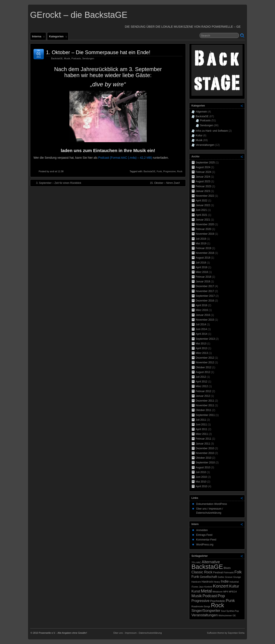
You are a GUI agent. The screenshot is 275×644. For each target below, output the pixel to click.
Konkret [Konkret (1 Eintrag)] (208, 587)
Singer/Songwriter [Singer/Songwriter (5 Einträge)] (206, 611)
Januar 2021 (203, 220)
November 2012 (205, 362)
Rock (180, 171)
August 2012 (203, 372)
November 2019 (205, 234)
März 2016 (202, 310)
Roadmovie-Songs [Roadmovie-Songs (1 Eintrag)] (201, 606)
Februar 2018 (203, 277)
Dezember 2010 (205, 448)
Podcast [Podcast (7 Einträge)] (210, 596)
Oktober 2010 (204, 458)
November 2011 (205, 405)
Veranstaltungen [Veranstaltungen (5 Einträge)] (205, 615)
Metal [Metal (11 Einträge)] (206, 591)
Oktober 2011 (204, 410)
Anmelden (202, 530)
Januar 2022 (203, 205)
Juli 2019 (201, 239)
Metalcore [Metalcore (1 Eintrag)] (218, 592)
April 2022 (202, 201)
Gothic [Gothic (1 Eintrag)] (221, 577)
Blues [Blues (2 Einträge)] (227, 568)
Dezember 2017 (205, 286)
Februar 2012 (203, 391)
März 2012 (202, 386)
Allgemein (201, 112)
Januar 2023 (203, 191)
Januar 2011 (203, 444)
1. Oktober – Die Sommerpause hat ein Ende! (98, 52)
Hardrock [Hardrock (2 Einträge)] (207, 582)
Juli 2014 (201, 324)
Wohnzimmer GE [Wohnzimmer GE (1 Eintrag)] (227, 615)
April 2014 (202, 334)
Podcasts (76, 58)
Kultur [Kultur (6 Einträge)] (234, 586)
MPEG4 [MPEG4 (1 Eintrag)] (233, 592)
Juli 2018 (201, 263)
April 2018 (202, 267)
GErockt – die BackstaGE (79, 15)
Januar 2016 (203, 315)
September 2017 (205, 296)
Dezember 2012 (205, 358)
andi (52, 171)
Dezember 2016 (205, 301)
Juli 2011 (201, 420)
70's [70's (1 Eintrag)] (193, 562)
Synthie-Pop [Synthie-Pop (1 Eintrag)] (233, 611)
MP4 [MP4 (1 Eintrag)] (226, 592)
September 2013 (205, 339)
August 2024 (203, 167)
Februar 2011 (203, 439)
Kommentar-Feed (206, 540)
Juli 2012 (201, 377)
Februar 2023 (203, 186)
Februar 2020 (203, 229)
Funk (159, 171)
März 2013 (202, 353)
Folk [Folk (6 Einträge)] (238, 572)
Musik (67, 58)
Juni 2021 (201, 210)
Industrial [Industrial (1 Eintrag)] (234, 582)
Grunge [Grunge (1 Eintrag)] (237, 577)
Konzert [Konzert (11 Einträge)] (221, 586)
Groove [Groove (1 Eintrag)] (229, 577)
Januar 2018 (203, 282)
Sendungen (88, 58)
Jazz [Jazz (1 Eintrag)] (201, 587)
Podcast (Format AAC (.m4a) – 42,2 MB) (125, 158)
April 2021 (202, 215)
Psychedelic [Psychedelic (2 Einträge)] (218, 601)
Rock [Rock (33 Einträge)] (218, 605)
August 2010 (203, 467)
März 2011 (202, 434)
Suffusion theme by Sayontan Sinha (226, 633)
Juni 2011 (201, 425)
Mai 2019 (201, 244)
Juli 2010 (201, 472)
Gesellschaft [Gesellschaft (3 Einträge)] (208, 577)
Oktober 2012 (204, 367)
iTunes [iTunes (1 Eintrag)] (195, 587)
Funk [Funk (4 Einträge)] (195, 577)
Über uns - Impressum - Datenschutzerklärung (137, 633)
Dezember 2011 (205, 401)
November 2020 (205, 224)
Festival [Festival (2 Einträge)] (218, 572)
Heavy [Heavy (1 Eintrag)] (217, 582)
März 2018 (202, 272)
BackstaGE (57, 58)
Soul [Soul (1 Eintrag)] (223, 611)
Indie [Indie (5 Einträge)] (225, 581)
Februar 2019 (203, 248)
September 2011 (205, 415)
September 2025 (205, 163)
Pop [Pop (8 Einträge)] (221, 596)
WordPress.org (205, 545)
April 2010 (202, 486)
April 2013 (202, 348)
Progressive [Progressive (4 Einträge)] (200, 601)
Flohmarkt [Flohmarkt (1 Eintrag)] (228, 572)
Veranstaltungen (205, 145)
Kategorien (58, 37)
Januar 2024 (203, 177)
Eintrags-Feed (204, 535)
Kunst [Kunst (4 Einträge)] (196, 591)
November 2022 (205, 196)
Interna (38, 37)
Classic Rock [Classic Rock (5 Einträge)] (202, 572)
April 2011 (202, 429)
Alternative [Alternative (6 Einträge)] (211, 562)
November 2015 (205, 320)
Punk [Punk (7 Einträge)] (230, 601)
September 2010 (205, 463)
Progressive (170, 171)
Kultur (199, 135)
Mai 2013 (201, 344)
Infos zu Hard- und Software (212, 131)
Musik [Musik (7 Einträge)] (197, 596)
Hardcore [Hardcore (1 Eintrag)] (196, 582)
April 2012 (202, 382)
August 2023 (203, 181)
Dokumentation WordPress (212, 504)
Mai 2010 (201, 482)
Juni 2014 (201, 329)
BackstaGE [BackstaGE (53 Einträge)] (207, 567)
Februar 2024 (203, 172)
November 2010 (205, 453)
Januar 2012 (203, 396)
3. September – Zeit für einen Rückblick (57, 183)
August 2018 (203, 258)
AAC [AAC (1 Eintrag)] (199, 562)
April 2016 (202, 305)
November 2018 (205, 253)
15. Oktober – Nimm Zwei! (167, 183)
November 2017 (205, 291)
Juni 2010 (201, 477)
